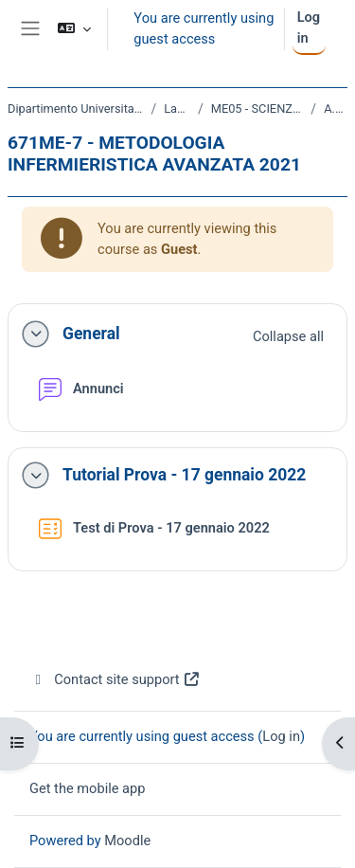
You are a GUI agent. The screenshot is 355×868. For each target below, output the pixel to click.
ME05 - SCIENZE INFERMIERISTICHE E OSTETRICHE (257, 108)
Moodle (127, 841)
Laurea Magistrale (177, 108)
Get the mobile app (87, 788)
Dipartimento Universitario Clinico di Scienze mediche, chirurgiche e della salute (75, 108)
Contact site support (115, 679)
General (91, 334)
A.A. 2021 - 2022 (336, 108)
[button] (74, 29)
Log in (309, 27)
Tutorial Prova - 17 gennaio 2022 (184, 475)
